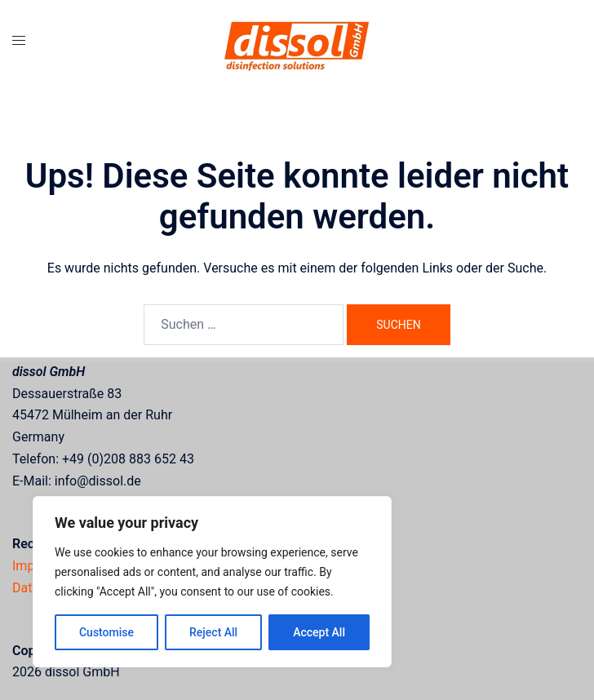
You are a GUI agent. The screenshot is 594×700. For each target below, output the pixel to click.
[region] (212, 582)
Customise (106, 632)
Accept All (319, 632)
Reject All (213, 632)
